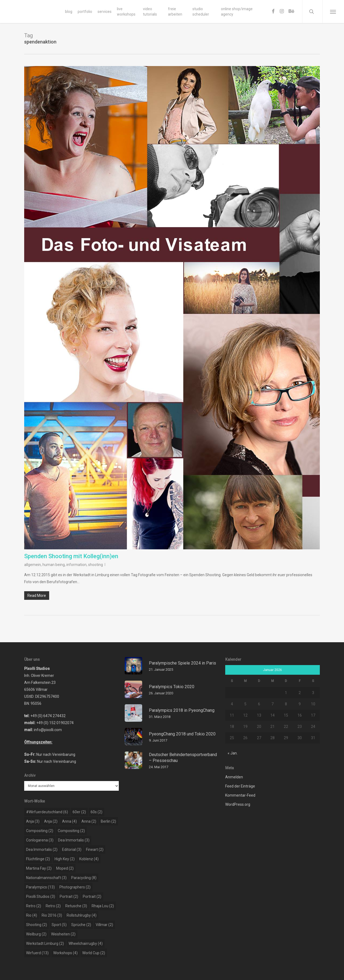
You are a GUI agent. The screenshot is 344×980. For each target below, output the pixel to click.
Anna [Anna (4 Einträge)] (69, 821)
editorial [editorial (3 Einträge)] (72, 850)
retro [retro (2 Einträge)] (34, 906)
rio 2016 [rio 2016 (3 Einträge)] (52, 915)
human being (54, 565)
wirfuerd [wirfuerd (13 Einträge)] (37, 953)
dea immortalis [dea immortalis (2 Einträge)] (42, 850)
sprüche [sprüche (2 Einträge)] (81, 925)
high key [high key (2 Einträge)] (65, 859)
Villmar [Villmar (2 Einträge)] (104, 925)
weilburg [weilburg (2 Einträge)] (36, 934)
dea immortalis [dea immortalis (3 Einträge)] (74, 840)
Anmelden (234, 777)
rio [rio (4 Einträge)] (32, 915)
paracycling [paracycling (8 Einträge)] (84, 878)
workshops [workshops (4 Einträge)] (65, 953)
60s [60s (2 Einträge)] (96, 812)
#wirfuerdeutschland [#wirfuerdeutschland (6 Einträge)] (47, 812)
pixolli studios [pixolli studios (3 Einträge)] (41, 896)
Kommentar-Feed (240, 795)
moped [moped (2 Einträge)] (65, 868)
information (76, 565)
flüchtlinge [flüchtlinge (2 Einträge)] (38, 859)
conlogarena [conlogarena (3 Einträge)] (40, 840)
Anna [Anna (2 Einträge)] (89, 821)
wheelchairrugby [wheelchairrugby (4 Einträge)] (86, 943)
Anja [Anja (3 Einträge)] (33, 821)
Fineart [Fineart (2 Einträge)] (95, 850)
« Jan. (233, 753)
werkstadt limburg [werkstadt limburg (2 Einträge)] (45, 943)
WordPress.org (238, 804)
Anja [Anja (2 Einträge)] (51, 821)
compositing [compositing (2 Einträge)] (40, 831)
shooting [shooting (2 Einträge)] (37, 925)
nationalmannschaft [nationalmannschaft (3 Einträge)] (46, 878)
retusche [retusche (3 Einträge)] (76, 906)
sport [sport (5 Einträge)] (59, 925)
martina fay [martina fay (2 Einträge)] (39, 868)
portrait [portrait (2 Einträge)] (69, 896)
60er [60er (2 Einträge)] (79, 812)
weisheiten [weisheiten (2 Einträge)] (63, 934)
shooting (96, 565)
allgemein (33, 565)
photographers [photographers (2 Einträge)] (75, 887)
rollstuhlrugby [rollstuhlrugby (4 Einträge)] (82, 915)
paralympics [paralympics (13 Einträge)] (40, 887)
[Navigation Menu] (333, 12)
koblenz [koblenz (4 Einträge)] (89, 859)
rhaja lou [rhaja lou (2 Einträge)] (103, 906)
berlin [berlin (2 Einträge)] (108, 821)
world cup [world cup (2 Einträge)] (94, 953)
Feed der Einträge (240, 786)
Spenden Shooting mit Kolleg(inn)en (71, 556)
